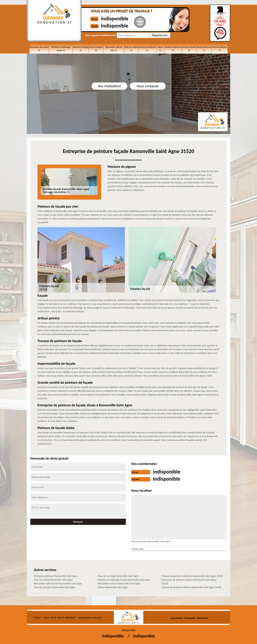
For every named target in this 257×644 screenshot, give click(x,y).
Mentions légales (90, 618)
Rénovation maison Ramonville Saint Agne (119, 584)
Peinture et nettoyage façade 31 (61, 49)
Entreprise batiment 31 (147, 49)
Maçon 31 (160, 49)
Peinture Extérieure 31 (173, 49)
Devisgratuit (140, 22)
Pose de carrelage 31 (81, 49)
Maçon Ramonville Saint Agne (113, 587)
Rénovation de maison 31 (39, 49)
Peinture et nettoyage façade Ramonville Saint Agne (124, 580)
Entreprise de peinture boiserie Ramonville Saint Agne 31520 (189, 582)
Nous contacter (148, 86)
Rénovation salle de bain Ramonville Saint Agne (58, 584)
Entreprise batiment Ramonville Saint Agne (56, 576)
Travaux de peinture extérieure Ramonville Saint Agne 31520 (192, 576)
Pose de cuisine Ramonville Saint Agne (53, 580)
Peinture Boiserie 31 (204, 49)
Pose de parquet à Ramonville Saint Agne (55, 587)
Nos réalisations (109, 86)
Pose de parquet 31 (96, 49)
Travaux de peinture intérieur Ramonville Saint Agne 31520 (191, 587)
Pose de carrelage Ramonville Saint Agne (118, 576)
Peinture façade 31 (189, 49)
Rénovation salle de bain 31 (114, 49)
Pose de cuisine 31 (131, 49)
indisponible (115, 18)
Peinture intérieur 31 (220, 49)
